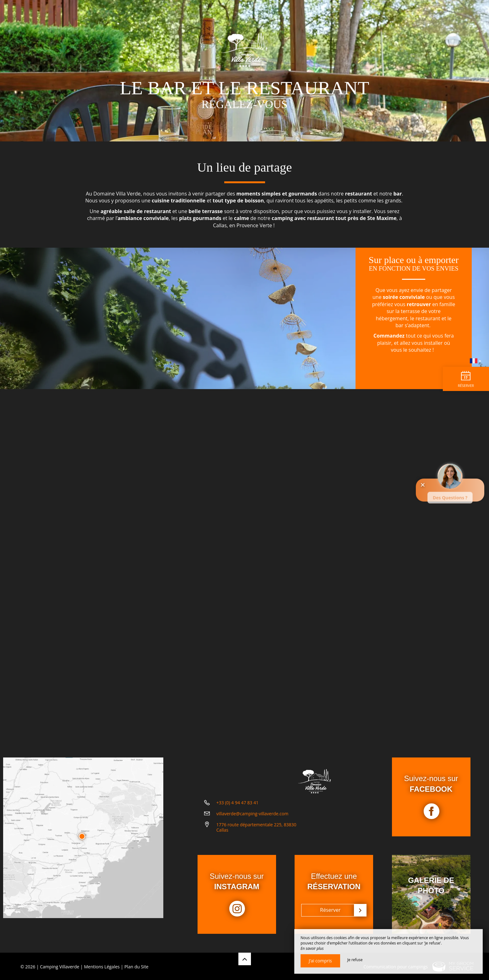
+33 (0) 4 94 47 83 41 (237, 817)
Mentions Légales (102, 966)
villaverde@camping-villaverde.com (252, 828)
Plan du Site (136, 966)
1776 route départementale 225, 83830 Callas (256, 842)
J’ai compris (320, 961)
